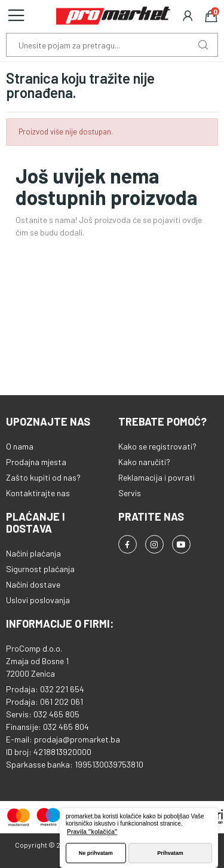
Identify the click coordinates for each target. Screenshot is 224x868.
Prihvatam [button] (170, 853)
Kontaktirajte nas (38, 493)
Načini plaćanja (33, 553)
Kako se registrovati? (157, 446)
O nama (20, 446)
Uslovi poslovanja (38, 600)
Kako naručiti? (144, 462)
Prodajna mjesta (36, 462)
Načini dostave (33, 584)
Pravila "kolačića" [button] (92, 832)
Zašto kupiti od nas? (43, 477)
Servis (130, 493)
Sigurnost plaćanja (40, 569)
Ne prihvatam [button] (96, 853)
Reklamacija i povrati (157, 477)
